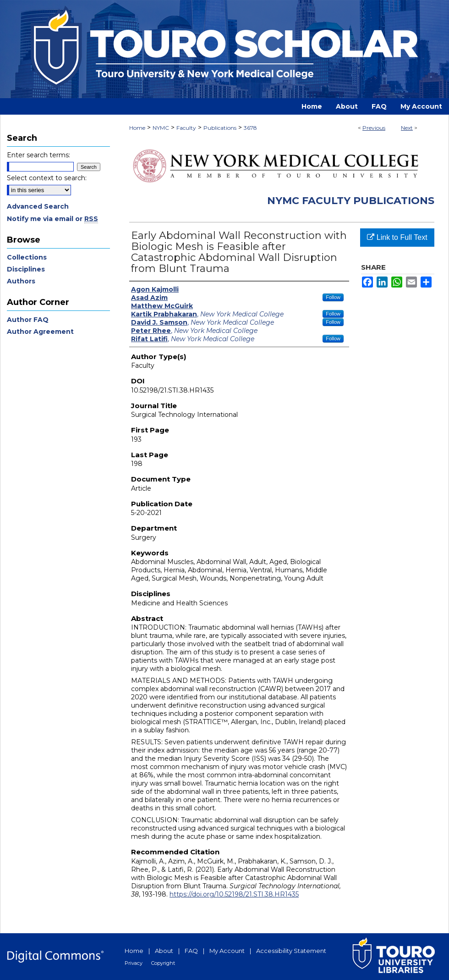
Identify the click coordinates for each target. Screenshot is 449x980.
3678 (250, 128)
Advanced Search (38, 206)
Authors (21, 281)
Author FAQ (28, 320)
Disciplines (26, 269)
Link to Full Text (397, 237)
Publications (220, 128)
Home (137, 128)
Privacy (134, 963)
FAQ (191, 951)
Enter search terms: (38, 155)
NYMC (161, 128)
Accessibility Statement (291, 951)
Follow (333, 297)
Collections (27, 257)
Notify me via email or (52, 219)
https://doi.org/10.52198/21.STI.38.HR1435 (234, 894)
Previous (374, 128)
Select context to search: (47, 178)
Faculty (186, 128)
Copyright (163, 963)
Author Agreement (40, 332)
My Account (227, 951)
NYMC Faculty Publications (351, 201)
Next (407, 128)
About (164, 951)
